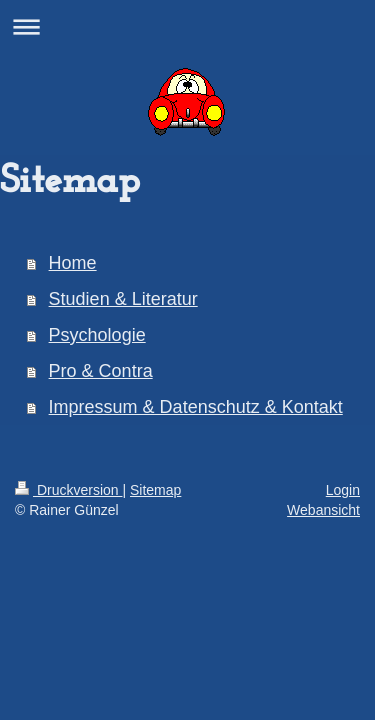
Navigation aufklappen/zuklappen (187, 26)
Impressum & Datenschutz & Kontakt (196, 407)
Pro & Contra (101, 371)
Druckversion (68, 490)
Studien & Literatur (123, 299)
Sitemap (155, 490)
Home (73, 263)
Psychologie (97, 335)
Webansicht (323, 510)
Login (343, 490)
